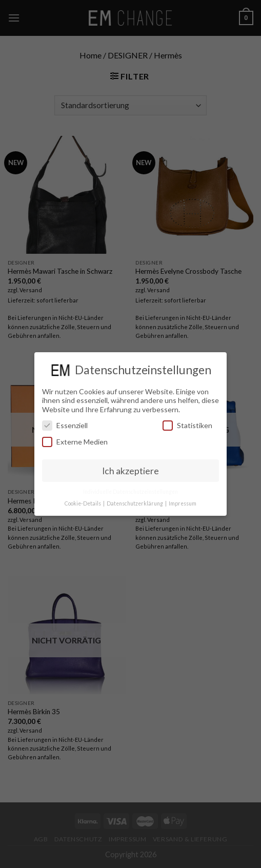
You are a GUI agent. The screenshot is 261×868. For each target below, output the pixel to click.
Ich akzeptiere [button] (130, 471)
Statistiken (187, 425)
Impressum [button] (183, 503)
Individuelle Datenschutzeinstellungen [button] (130, 492)
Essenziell (65, 425)
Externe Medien (75, 442)
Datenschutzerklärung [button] (135, 503)
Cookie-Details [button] (83, 503)
